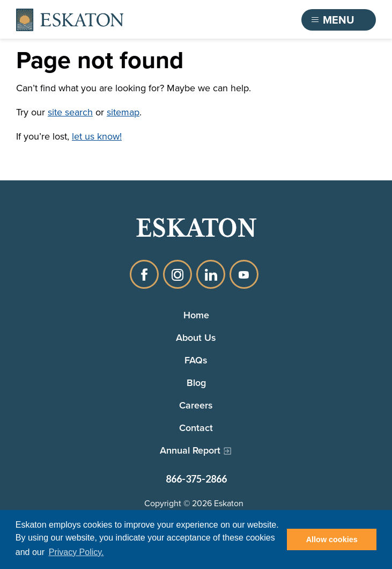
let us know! (97, 136)
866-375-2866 (196, 479)
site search (70, 112)
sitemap (123, 112)
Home (196, 315)
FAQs (196, 360)
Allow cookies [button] (332, 539)
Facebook (144, 274)
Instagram (177, 274)
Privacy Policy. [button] (76, 552)
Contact (196, 428)
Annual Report (190, 450)
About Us (196, 337)
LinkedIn (211, 274)
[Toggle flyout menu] (339, 20)
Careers (196, 405)
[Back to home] (70, 20)
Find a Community (235, 20)
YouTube (244, 274)
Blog (196, 382)
